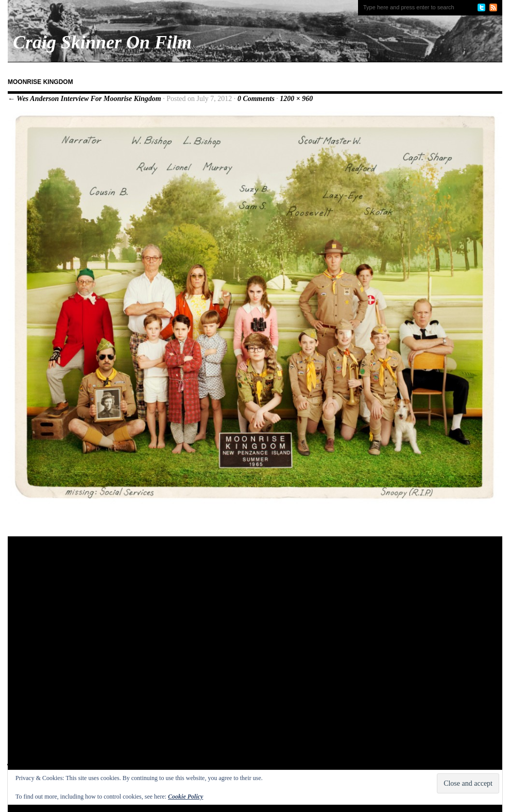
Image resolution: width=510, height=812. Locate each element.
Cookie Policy (185, 797)
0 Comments (256, 99)
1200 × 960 (296, 99)
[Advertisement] (114, 661)
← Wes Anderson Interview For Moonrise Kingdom (84, 99)
